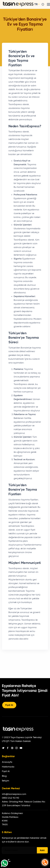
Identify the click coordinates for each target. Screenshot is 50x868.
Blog (4, 776)
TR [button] (36, 4)
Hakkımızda (8, 767)
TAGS (5, 824)
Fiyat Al (9, 705)
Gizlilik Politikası (10, 817)
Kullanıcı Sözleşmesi (12, 813)
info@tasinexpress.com (14, 794)
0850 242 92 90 (11, 798)
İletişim (6, 781)
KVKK (5, 821)
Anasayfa (7, 762)
